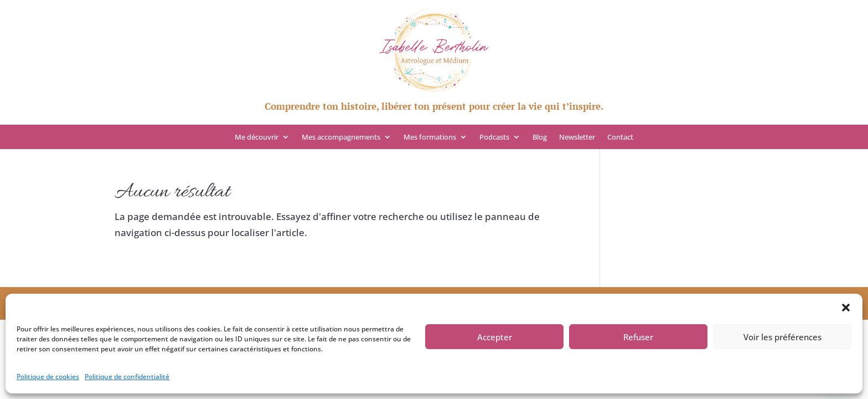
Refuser (638, 337)
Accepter (495, 337)
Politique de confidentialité (127, 377)
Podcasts (494, 137)
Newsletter (577, 137)
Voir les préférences (782, 337)
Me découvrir (257, 137)
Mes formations (430, 137)
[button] (846, 308)
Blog (540, 137)
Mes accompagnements (341, 137)
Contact (620, 137)
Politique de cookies (48, 377)
